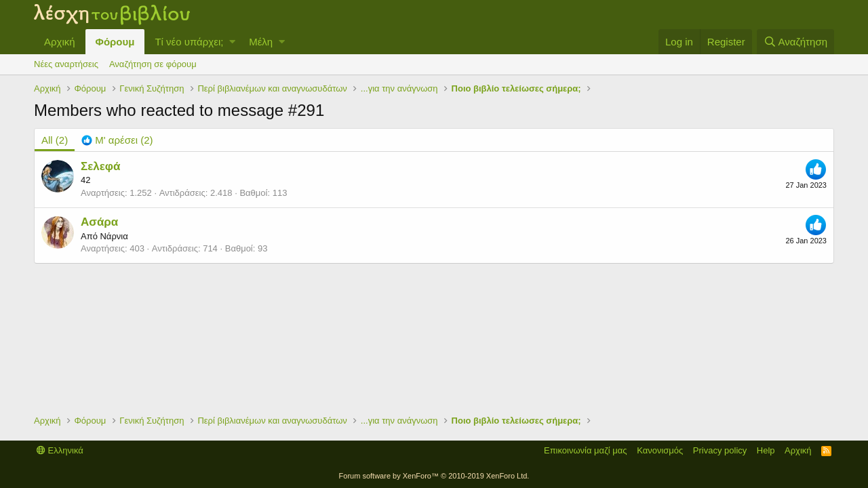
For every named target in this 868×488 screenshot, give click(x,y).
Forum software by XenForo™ (434, 476)
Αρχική (60, 42)
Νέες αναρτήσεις (66, 64)
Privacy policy (720, 450)
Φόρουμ (115, 42)
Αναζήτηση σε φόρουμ (153, 64)
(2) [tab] (55, 140)
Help (766, 450)
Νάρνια (114, 236)
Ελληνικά (60, 450)
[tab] (117, 140)
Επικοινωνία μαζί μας (586, 450)
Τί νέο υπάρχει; (189, 42)
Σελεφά (100, 166)
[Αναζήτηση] (795, 42)
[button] (232, 42)
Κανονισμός (660, 450)
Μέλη (261, 42)
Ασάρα (99, 222)
